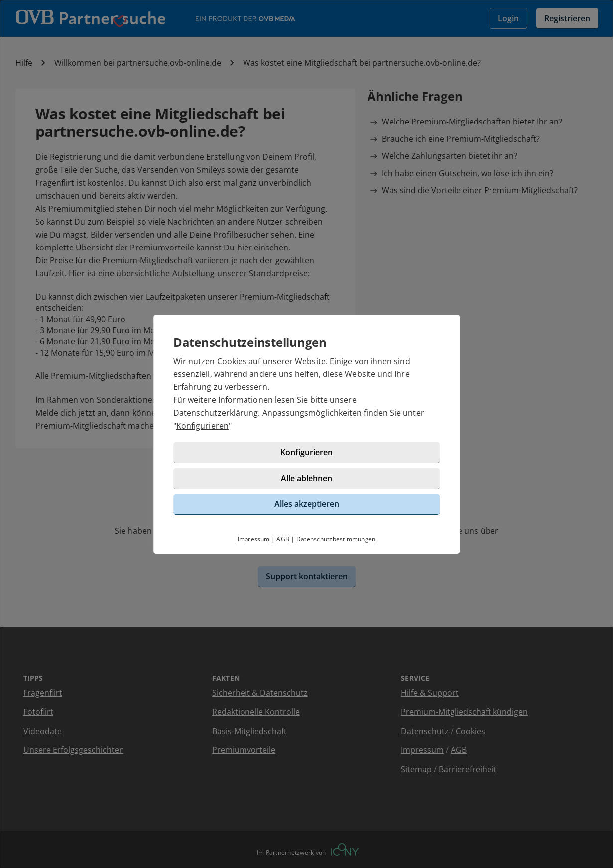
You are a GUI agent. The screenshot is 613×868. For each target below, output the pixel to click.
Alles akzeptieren (307, 504)
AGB (283, 539)
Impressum (254, 539)
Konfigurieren (202, 426)
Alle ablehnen (306, 478)
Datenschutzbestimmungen (336, 539)
